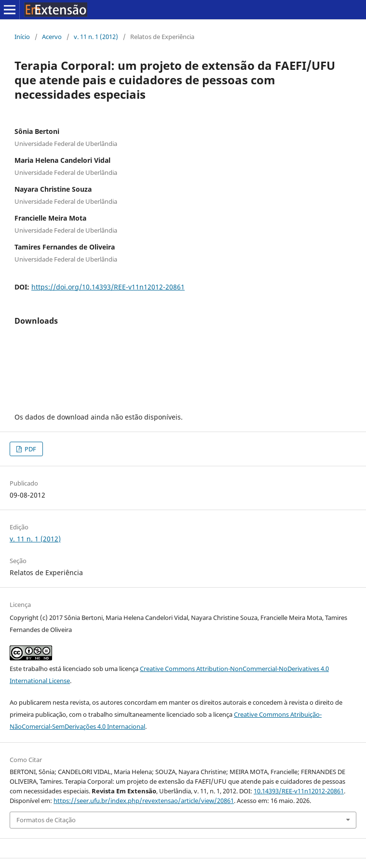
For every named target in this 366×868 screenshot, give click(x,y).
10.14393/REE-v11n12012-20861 (299, 791)
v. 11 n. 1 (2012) (96, 37)
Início (22, 37)
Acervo (52, 37)
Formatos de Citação (46, 820)
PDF (30, 449)
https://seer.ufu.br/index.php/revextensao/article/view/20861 (144, 801)
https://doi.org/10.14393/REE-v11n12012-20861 (108, 287)
